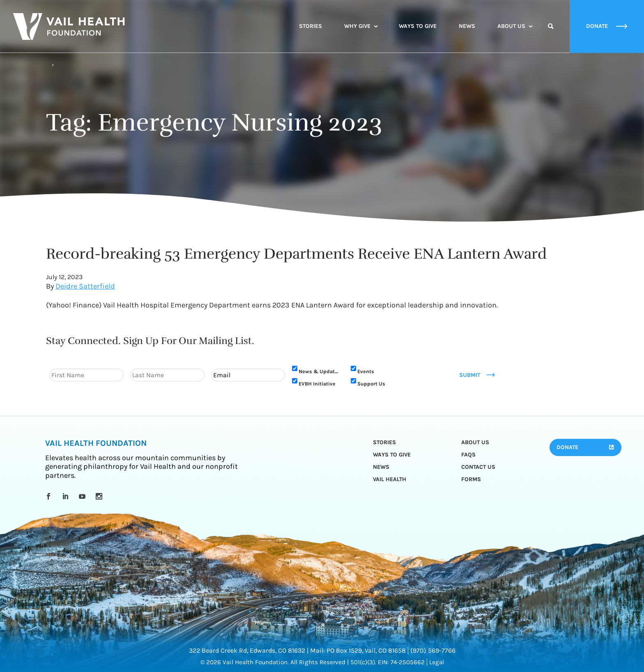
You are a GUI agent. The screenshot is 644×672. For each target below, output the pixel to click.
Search (551, 34)
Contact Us (478, 467)
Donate (567, 447)
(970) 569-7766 (433, 650)
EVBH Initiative (317, 384)
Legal (437, 662)
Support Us (371, 384)
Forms (471, 479)
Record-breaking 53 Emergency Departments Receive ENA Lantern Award (296, 254)
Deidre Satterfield (85, 286)
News (467, 26)
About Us (511, 26)
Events (366, 371)
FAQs (468, 455)
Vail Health (390, 479)
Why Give (357, 26)
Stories (310, 26)
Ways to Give (418, 26)
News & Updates (320, 371)
